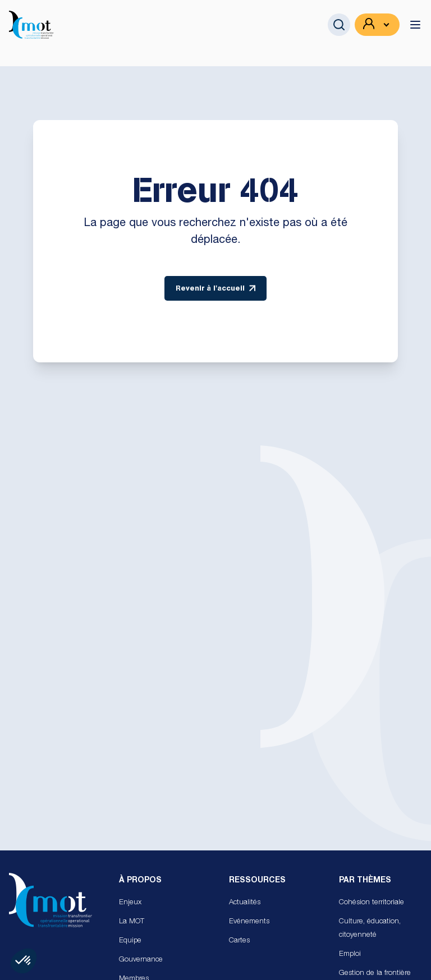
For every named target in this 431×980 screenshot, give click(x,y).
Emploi (350, 954)
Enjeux (130, 903)
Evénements (249, 922)
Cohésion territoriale (372, 903)
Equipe (130, 941)
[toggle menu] (415, 25)
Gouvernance (141, 960)
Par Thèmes (365, 881)
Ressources (257, 881)
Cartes (239, 941)
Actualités (245, 903)
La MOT (132, 922)
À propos (140, 881)
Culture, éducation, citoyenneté (370, 929)
